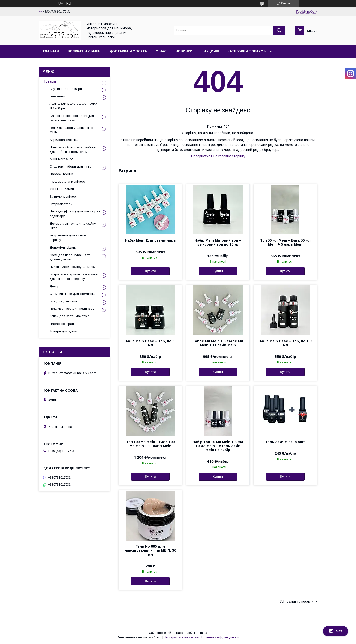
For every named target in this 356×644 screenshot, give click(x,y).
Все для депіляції (63, 301)
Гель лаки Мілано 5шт (285, 442)
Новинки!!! (185, 51)
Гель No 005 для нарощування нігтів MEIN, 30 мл (150, 550)
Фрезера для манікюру (68, 182)
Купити (150, 271)
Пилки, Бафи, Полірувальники (73, 267)
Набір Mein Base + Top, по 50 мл (150, 343)
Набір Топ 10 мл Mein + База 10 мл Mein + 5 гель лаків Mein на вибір (218, 446)
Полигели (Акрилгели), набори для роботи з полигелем (73, 149)
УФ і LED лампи (62, 189)
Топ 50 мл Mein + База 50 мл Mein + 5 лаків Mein (285, 242)
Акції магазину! (61, 159)
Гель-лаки (57, 96)
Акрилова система (64, 140)
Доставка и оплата (128, 51)
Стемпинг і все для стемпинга (73, 294)
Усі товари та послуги (297, 602)
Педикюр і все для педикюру (72, 309)
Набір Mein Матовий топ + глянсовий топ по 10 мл (218, 242)
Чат (335, 631)
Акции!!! (211, 51)
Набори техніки (61, 174)
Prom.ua (201, 633)
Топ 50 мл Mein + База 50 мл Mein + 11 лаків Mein (218, 343)
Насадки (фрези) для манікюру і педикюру (75, 214)
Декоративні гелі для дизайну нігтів (73, 226)
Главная (51, 51)
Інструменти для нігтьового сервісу (71, 238)
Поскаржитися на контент (182, 637)
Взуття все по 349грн (66, 89)
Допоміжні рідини (63, 247)
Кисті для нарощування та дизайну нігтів (70, 257)
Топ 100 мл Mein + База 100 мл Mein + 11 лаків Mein (150, 444)
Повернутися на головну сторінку (218, 156)
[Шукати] (279, 30)
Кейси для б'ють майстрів (69, 316)
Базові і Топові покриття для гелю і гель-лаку (72, 118)
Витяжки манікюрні (64, 196)
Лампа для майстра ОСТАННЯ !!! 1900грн (74, 106)
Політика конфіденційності (220, 637)
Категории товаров (247, 51)
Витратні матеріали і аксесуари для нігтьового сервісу (74, 276)
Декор (55, 286)
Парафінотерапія (63, 324)
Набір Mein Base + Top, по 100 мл (285, 343)
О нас (161, 51)
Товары (50, 81)
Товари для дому (63, 331)
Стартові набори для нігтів (71, 167)
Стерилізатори (61, 204)
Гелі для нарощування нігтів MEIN (71, 130)
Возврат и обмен (84, 51)
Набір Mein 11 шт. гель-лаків (150, 240)
